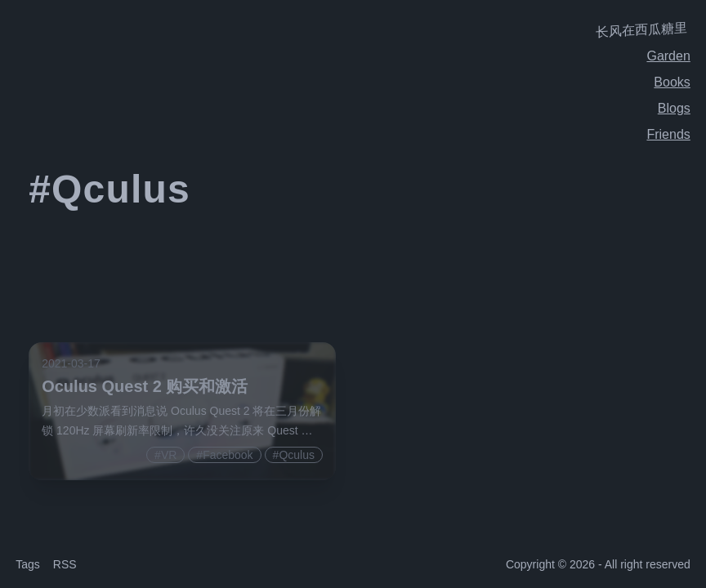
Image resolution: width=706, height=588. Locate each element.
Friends (668, 134)
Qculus (297, 455)
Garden (668, 56)
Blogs (674, 108)
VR (169, 455)
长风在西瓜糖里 (641, 30)
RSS (65, 564)
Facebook (228, 455)
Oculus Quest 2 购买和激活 (145, 386)
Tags (28, 564)
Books (672, 82)
